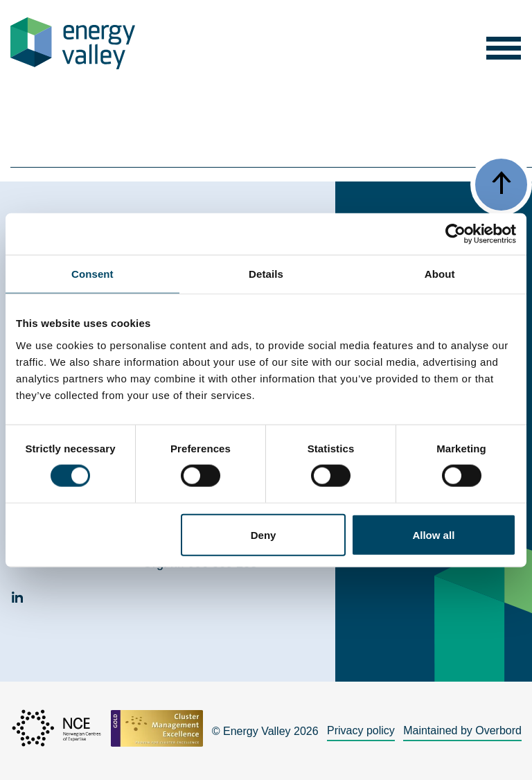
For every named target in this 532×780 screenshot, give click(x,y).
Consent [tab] (92, 274)
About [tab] (440, 274)
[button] (503, 43)
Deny (264, 534)
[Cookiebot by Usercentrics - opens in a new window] (455, 234)
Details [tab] (266, 274)
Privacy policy (361, 730)
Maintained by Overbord (462, 730)
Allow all (433, 534)
